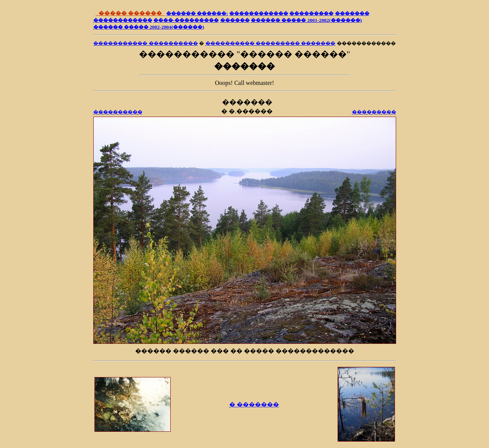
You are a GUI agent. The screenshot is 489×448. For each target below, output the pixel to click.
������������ (259, 13)
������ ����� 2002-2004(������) (149, 27)
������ (235, 20)
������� (352, 13)
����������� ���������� (145, 43)
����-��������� (186, 20)
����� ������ (130, 13)
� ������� (254, 404)
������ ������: (197, 13)
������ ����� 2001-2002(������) (306, 20)
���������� (118, 112)
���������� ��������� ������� (271, 43)
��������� (311, 13)
